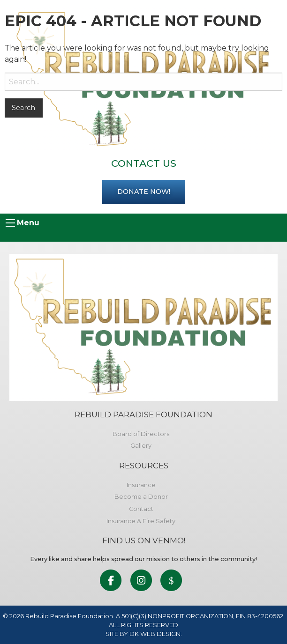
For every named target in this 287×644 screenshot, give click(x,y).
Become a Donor (141, 497)
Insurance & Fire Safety (141, 521)
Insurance (141, 485)
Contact (141, 509)
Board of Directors (141, 434)
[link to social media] (111, 581)
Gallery (141, 446)
